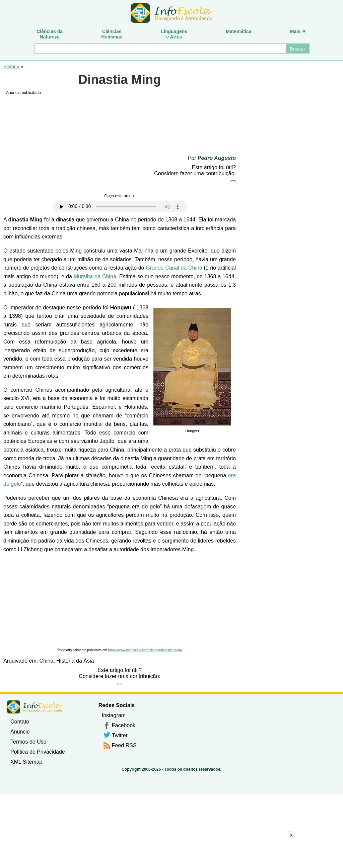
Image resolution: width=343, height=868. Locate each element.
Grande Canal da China (174, 268)
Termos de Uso (28, 742)
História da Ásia (75, 661)
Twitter (120, 735)
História (11, 67)
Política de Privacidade (38, 752)
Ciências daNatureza (50, 34)
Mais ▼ (298, 31)
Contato (20, 722)
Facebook (124, 725)
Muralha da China (95, 276)
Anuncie (20, 732)
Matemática (238, 31)
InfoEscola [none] (35, 707)
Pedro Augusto (217, 158)
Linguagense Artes (174, 34)
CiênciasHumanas (112, 34)
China (47, 661)
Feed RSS (124, 745)
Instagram (114, 715)
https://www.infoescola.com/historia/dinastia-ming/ (145, 650)
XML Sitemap (26, 762)
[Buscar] (160, 49)
